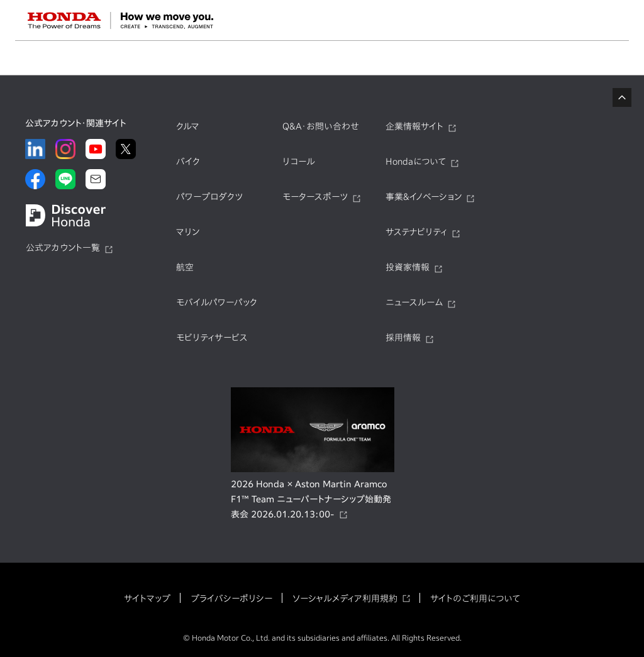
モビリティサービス (212, 338)
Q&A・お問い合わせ (321, 126)
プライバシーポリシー (231, 599)
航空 (185, 267)
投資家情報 (408, 267)
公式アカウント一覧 (63, 248)
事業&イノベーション (424, 197)
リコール (299, 162)
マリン (188, 232)
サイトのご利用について (475, 599)
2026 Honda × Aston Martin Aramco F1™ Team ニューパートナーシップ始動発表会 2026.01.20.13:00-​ (311, 499)
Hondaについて (416, 162)
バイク (188, 162)
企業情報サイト (414, 126)
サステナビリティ (416, 232)
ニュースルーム (414, 302)
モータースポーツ (315, 197)
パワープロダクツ (209, 197)
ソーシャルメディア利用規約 (345, 599)
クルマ (188, 126)
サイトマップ (147, 599)
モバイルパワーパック (217, 302)
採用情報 (403, 338)
